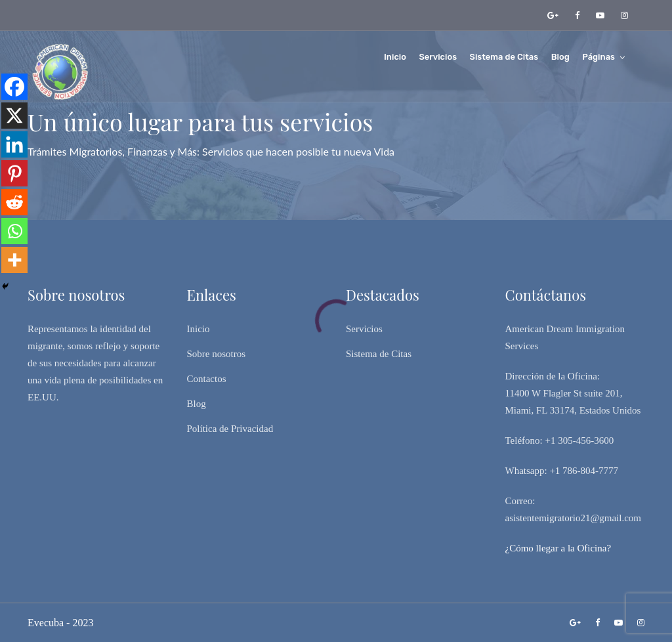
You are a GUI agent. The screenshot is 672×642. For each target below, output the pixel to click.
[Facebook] (14, 87)
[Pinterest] (14, 173)
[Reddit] (14, 202)
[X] (14, 116)
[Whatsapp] (14, 231)
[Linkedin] (14, 144)
